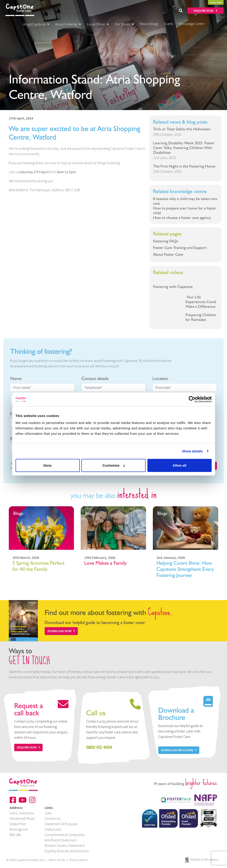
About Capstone (36, 24)
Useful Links (53, 829)
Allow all (180, 465)
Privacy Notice (79, 860)
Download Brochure (179, 750)
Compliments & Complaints (65, 835)
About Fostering (68, 24)
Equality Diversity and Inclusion (67, 851)
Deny (48, 465)
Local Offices (98, 24)
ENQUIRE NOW (205, 11)
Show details (192, 451)
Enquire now (28, 747)
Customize (114, 465)
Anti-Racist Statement (61, 840)
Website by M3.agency (202, 860)
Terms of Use (57, 860)
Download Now (61, 631)
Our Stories (124, 24)
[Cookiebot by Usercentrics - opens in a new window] (192, 399)
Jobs (48, 813)
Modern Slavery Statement (65, 845)
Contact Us (53, 818)
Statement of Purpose (61, 824)
